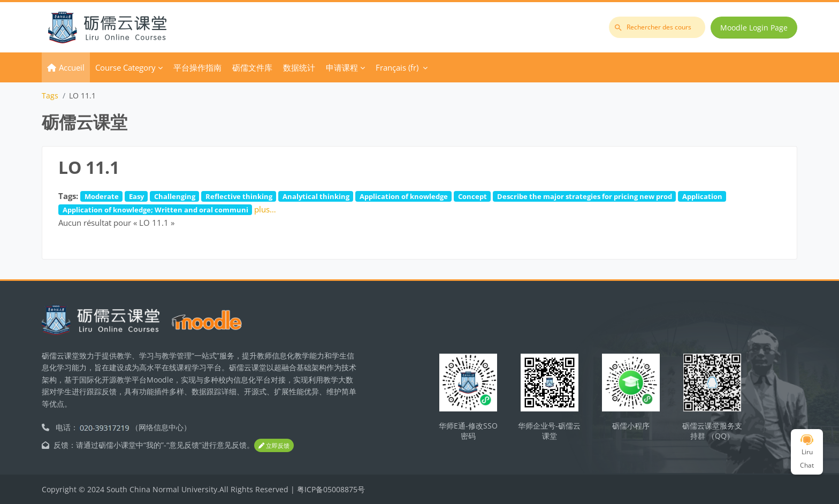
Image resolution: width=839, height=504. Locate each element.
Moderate (102, 196)
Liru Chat (807, 452)
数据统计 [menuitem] (299, 67)
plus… (265, 209)
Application (702, 196)
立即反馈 (274, 445)
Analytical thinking (316, 196)
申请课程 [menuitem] (342, 67)
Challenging (175, 196)
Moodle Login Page (754, 28)
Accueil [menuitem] (72, 67)
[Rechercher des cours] (657, 27)
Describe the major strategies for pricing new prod (585, 196)
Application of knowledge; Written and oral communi (155, 210)
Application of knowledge (404, 196)
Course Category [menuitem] (125, 67)
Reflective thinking (239, 196)
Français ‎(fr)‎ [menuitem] (397, 67)
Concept (472, 196)
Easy (136, 196)
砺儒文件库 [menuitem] (252, 67)
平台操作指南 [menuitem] (197, 67)
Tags (50, 96)
